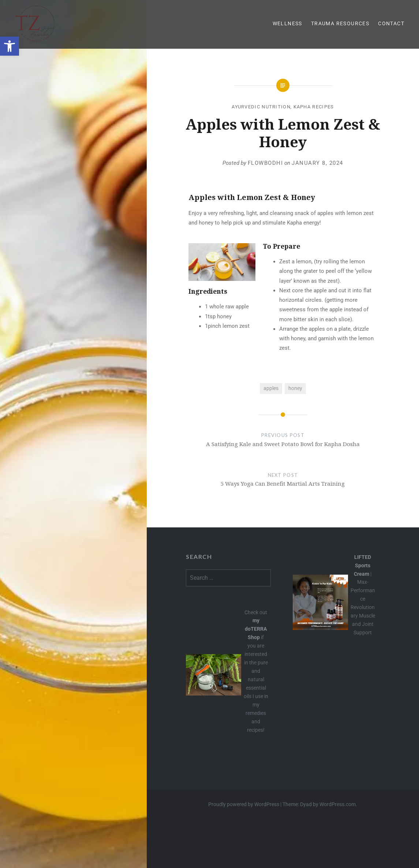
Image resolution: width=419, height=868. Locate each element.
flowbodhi (265, 163)
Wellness (287, 23)
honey (295, 388)
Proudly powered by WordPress (244, 804)
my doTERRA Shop (256, 629)
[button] (10, 46)
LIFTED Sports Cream (362, 565)
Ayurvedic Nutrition (261, 107)
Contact (391, 23)
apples (271, 388)
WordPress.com (338, 804)
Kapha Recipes (314, 107)
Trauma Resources (340, 23)
